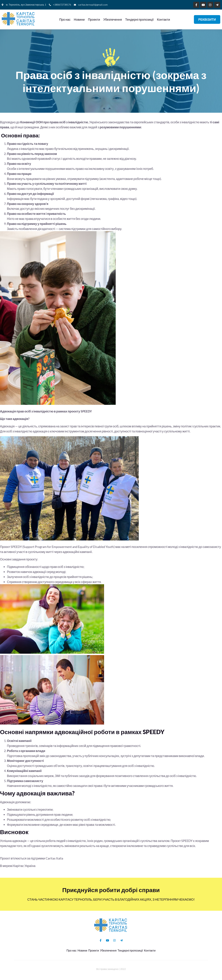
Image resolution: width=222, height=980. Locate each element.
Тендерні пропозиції (138, 19)
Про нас (64, 19)
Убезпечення (111, 19)
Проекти (93, 19)
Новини (78, 19)
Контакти (162, 19)
